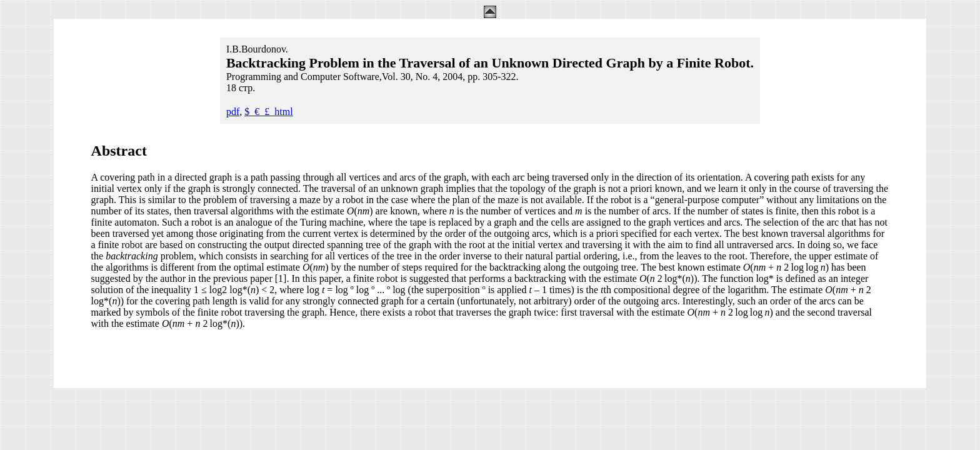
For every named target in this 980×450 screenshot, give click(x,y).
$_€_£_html (268, 112)
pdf (233, 112)
